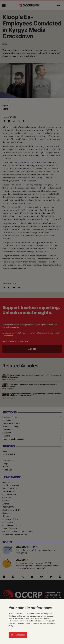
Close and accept (18, 635)
